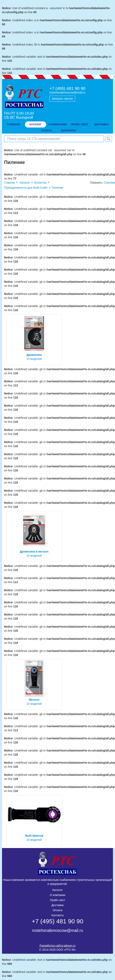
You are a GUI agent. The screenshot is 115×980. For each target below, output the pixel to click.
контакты (69, 130)
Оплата (57, 910)
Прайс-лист (58, 900)
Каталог (35, 124)
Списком (109, 183)
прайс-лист (79, 124)
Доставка (57, 905)
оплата (47, 130)
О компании (57, 895)
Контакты (57, 915)
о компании (57, 124)
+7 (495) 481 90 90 (67, 88)
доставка (102, 124)
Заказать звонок (62, 99)
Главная (13, 124)
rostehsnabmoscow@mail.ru (67, 92)
